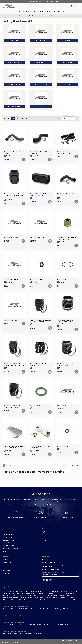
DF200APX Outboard (8, 618)
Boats (54, 12)
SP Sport (13, 600)
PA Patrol (20, 600)
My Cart (44, 535)
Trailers (58, 12)
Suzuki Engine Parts (53, 591)
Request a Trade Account (10, 535)
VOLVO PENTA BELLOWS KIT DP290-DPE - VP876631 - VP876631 (14, 365)
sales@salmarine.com (49, 562)
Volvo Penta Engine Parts (27, 591)
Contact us (6, 551)
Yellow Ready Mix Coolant (46, 609)
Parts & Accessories (46, 12)
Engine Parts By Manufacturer (29, 16)
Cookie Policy (7, 565)
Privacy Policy (7, 562)
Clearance (44, 602)
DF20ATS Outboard (59, 618)
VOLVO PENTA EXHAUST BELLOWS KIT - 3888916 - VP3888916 (41, 321)
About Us (5, 559)
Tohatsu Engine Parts (66, 591)
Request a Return (8, 537)
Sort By (59, 118)
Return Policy (6, 573)
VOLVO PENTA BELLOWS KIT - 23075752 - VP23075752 (13, 407)
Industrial (37, 602)
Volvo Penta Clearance (55, 602)
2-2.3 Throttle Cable (8, 625)
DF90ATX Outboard (46, 618)
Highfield (62, 598)
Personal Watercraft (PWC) (51, 600)
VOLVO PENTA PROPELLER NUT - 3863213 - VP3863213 (67, 238)
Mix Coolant (6, 609)
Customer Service (8, 529)
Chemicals (5, 595)
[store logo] (9, 6)
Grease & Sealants (43, 595)
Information (6, 556)
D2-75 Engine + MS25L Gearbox (28, 611)
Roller (74, 600)
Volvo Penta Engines (16, 589)
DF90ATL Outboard (34, 618)
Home (4, 16)
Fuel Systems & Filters (53, 593)
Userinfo (45, 540)
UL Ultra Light (70, 598)
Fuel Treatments (54, 595)
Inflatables (23, 598)
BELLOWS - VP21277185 (11, 237)
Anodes (12, 593)
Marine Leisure (29, 602)
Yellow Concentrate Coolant (10, 611)
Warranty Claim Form (9, 540)
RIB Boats (56, 598)
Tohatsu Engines (56, 589)
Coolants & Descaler (30, 595)
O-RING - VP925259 (62, 280)
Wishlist (45, 537)
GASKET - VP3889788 (63, 406)
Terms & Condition (8, 568)
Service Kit (19, 625)
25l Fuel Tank (47, 625)
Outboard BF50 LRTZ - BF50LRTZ (32, 625)
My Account (46, 529)
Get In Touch (46, 556)
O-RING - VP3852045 (63, 446)
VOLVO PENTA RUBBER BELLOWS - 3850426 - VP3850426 (41, 194)
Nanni (75, 591)
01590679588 (46, 559)
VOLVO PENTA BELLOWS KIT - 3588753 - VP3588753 (66, 365)
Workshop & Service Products (10, 598)
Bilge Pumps (20, 593)
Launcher (32, 600)
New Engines (36, 12)
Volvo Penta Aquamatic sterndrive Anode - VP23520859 (14, 447)
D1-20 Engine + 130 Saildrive (30, 609)
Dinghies (30, 598)
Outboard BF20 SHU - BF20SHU (61, 625)
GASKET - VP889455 (36, 280)
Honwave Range (38, 598)
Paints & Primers (18, 595)
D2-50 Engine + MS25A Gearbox (64, 609)
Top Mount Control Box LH (9, 627)
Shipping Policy (7, 570)
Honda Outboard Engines (30, 589)
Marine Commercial (18, 602)
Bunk (4, 602)
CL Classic (5, 600)
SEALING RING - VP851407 (12, 280)
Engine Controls (41, 593)
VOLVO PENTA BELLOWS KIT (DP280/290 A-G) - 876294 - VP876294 (65, 322)
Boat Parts (6, 593)
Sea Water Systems (30, 593)
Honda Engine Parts (41, 591)
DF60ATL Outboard (21, 618)
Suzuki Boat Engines (44, 589)
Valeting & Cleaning (65, 595)
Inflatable (39, 600)
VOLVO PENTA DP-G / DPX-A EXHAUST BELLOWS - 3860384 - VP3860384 (13, 195)
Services (25, 12)
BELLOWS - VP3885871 (37, 237)
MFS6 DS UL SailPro (17, 634)
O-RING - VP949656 (36, 406)
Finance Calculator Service (10, 548)
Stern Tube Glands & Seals (68, 593)
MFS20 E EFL (6, 634)
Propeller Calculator (8, 546)
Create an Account (8, 532)
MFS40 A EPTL (39, 634)
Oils (11, 595)
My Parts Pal (6, 543)
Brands (30, 12)
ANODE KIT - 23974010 (10, 320)
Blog (63, 12)
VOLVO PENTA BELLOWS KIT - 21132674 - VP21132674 (66, 152)
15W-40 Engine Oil (16, 609)
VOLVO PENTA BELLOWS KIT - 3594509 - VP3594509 (39, 365)
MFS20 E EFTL (29, 634)
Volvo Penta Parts (43, 16)
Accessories (48, 598)
